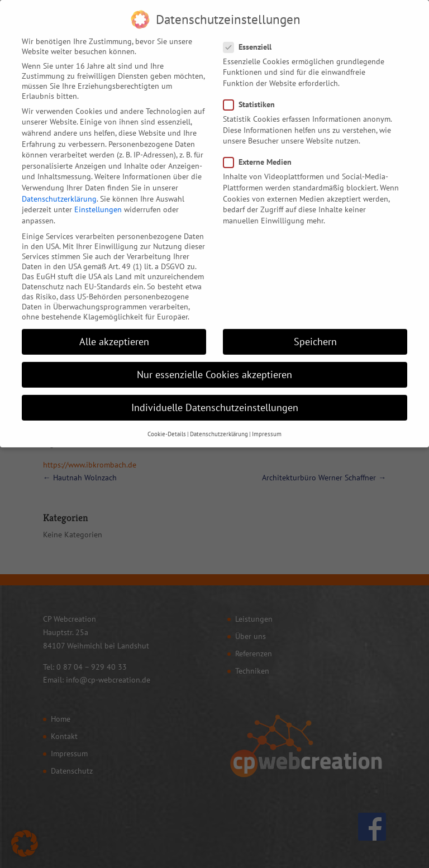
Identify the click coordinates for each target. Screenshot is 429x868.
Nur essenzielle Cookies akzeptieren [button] (214, 364)
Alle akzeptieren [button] (114, 331)
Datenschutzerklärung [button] (219, 423)
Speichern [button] (315, 331)
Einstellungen (98, 199)
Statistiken (254, 94)
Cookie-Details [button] (167, 423)
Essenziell (252, 36)
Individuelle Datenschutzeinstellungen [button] (215, 397)
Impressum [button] (267, 423)
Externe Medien (262, 151)
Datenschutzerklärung (59, 188)
